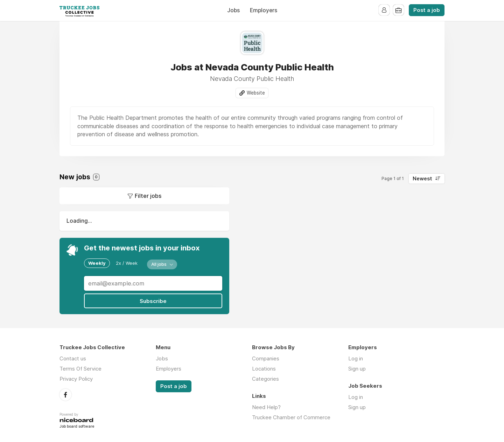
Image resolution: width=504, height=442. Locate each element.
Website (256, 93)
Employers (264, 10)
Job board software (77, 426)
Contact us (73, 358)
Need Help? (266, 407)
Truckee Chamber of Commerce (291, 417)
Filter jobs (148, 196)
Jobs (233, 10)
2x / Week (127, 263)
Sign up (357, 368)
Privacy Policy (76, 378)
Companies (266, 358)
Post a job (427, 10)
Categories (265, 378)
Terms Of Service (80, 368)
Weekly (97, 263)
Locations (264, 368)
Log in (356, 358)
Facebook (65, 394)
